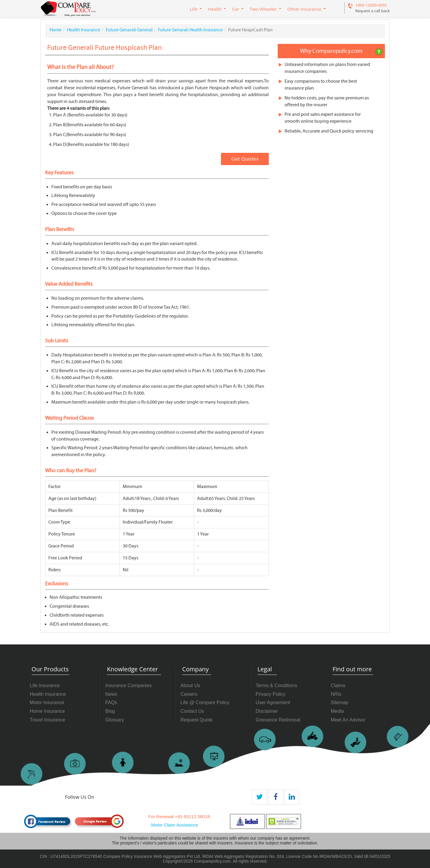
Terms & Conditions (276, 685)
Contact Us (192, 711)
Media (337, 711)
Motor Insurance (47, 702)
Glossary (115, 720)
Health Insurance (84, 30)
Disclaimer (267, 711)
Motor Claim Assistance (175, 825)
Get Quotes (245, 159)
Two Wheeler (263, 9)
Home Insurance (47, 711)
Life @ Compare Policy (205, 702)
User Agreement (273, 702)
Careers (189, 694)
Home (56, 30)
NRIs (336, 694)
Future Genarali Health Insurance (190, 30)
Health (215, 9)
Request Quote (196, 720)
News (111, 694)
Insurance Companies (128, 685)
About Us (190, 685)
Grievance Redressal (278, 720)
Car (236, 9)
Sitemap (340, 702)
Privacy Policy (271, 694)
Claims (338, 685)
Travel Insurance (48, 720)
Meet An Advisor (348, 720)
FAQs (111, 702)
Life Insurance (45, 685)
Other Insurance (304, 9)
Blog (110, 711)
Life (194, 9)
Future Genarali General (129, 30)
